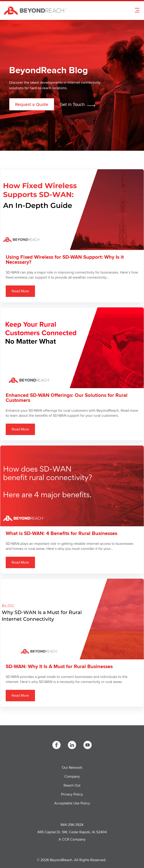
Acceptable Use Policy (72, 803)
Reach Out (72, 785)
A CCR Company (72, 839)
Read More (20, 291)
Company (72, 776)
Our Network (72, 767)
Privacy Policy (72, 794)
